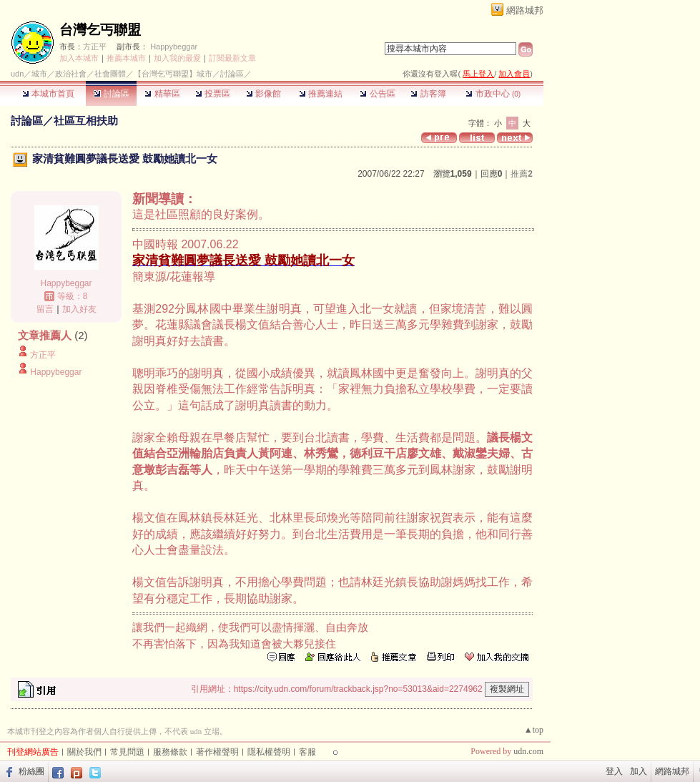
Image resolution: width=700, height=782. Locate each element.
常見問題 (127, 752)
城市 (39, 74)
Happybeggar (174, 47)
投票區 (213, 94)
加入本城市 (79, 58)
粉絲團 (31, 771)
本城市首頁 (48, 94)
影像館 (263, 94)
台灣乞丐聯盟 (100, 30)
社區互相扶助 (86, 121)
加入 (639, 771)
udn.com (528, 751)
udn (17, 74)
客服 (307, 752)
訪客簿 (428, 94)
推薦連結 (321, 94)
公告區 (377, 94)
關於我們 (84, 752)
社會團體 (110, 74)
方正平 (95, 47)
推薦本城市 (126, 58)
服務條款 (170, 752)
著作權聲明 (217, 752)
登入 (614, 771)
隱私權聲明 (269, 752)
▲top (534, 730)
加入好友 (79, 309)
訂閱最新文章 (232, 58)
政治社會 (71, 74)
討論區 (111, 94)
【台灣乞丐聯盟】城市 (173, 74)
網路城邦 (525, 10)
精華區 (162, 94)
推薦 (522, 174)
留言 (45, 309)
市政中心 (493, 94)
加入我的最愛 (177, 58)
